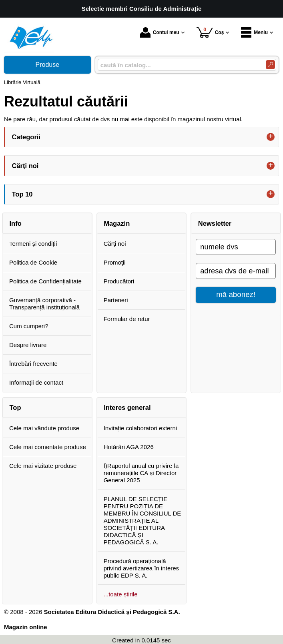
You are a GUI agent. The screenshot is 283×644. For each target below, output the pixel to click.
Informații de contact (36, 382)
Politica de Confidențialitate (45, 281)
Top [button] (15, 407)
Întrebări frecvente (33, 364)
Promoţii (115, 262)
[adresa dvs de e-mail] (236, 271)
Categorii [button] (26, 137)
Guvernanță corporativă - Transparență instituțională (44, 304)
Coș (210, 32)
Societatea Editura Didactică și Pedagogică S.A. (112, 612)
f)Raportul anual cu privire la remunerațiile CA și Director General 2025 (141, 473)
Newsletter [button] (215, 223)
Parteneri (116, 300)
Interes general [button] (127, 407)
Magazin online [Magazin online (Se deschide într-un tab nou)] (26, 627)
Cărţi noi (115, 244)
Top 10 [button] (22, 194)
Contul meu (160, 32)
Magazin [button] (117, 223)
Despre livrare (28, 345)
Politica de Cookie (33, 262)
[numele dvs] (236, 247)
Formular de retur (127, 319)
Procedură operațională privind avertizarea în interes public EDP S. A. (141, 568)
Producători (119, 281)
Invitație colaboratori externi (140, 428)
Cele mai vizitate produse (43, 466)
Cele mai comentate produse (48, 447)
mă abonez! (236, 294)
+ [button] (271, 137)
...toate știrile (121, 594)
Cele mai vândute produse (44, 428)
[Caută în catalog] (270, 65)
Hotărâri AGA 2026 (129, 447)
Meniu (254, 32)
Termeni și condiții (33, 244)
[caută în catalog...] (179, 65)
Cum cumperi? (29, 326)
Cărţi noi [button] (25, 166)
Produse (48, 65)
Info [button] (16, 223)
